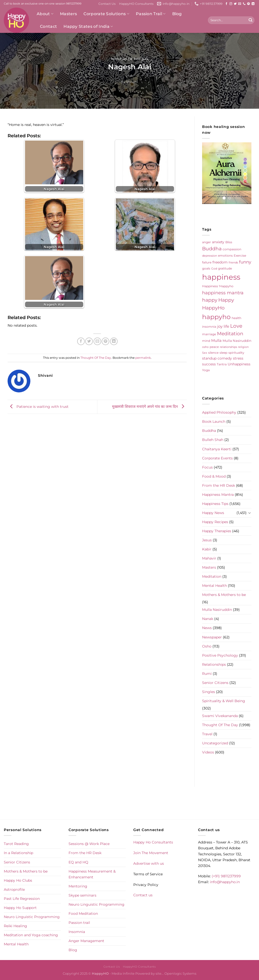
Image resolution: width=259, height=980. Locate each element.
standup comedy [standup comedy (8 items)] (217, 358)
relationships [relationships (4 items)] (228, 347)
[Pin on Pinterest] (105, 341)
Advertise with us (149, 863)
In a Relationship (18, 853)
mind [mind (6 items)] (206, 341)
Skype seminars (82, 895)
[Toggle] (250, 513)
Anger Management (86, 941)
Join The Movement (151, 853)
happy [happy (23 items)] (210, 300)
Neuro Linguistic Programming (32, 917)
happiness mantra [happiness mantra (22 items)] (223, 293)
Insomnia (77, 932)
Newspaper (212, 637)
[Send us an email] (240, 4)
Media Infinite (123, 973)
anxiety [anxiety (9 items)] (218, 242)
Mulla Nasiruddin (217, 610)
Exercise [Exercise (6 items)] (240, 255)
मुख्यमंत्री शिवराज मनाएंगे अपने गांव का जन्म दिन (149, 407)
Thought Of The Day (129, 59)
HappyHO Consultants (136, 4)
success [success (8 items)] (209, 364)
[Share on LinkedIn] (114, 341)
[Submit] (250, 20)
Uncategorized (215, 743)
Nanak (208, 619)
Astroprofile (14, 889)
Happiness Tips (215, 504)
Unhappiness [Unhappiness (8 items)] (239, 364)
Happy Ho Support (20, 908)
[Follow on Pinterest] (249, 4)
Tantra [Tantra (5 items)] (222, 364)
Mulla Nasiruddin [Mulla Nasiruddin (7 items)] (237, 341)
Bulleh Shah (213, 440)
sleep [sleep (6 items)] (223, 353)
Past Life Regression (22, 899)
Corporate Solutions (106, 14)
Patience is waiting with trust (38, 407)
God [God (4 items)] (214, 269)
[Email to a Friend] (97, 341)
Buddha (209, 431)
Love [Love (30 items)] (236, 326)
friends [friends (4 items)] (233, 263)
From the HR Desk (219, 485)
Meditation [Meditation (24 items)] (230, 334)
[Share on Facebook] (81, 341)
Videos (208, 752)
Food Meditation (83, 914)
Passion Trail (151, 14)
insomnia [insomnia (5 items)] (209, 327)
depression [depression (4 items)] (210, 256)
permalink (143, 358)
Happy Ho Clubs (18, 880)
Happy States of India (88, 27)
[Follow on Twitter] (235, 4)
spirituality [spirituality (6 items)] (236, 353)
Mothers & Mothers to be (224, 595)
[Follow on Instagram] (231, 4)
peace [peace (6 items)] (214, 347)
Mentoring (78, 886)
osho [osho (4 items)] (205, 347)
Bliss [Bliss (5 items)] (229, 242)
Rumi (207, 674)
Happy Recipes (215, 522)
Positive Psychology (220, 655)
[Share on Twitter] (89, 341)
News (207, 628)
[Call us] (244, 4)
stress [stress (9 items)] (238, 358)
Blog (177, 14)
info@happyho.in (225, 882)
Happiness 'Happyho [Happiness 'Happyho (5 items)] (218, 286)
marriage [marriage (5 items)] (209, 334)
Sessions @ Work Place (89, 844)
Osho (207, 646)
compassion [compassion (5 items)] (232, 249)
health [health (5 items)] (236, 318)
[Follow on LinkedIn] (253, 4)
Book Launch (214, 421)
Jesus (207, 540)
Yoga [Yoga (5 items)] (206, 370)
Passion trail (79, 923)
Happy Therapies (217, 531)
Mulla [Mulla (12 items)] (216, 340)
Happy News (213, 513)
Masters (68, 14)
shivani (132, 82)
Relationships (214, 664)
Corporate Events (217, 458)
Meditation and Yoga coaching (31, 935)
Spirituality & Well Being (224, 701)
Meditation (212, 576)
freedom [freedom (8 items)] (220, 262)
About (45, 14)
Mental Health (214, 586)
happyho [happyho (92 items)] (216, 317)
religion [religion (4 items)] (243, 347)
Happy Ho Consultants (153, 842)
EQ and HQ (78, 862)
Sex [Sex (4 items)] (205, 353)
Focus (207, 467)
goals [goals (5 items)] (206, 269)
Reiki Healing (15, 926)
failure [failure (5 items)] (207, 262)
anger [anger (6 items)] (207, 242)
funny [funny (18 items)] (245, 262)
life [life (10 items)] (226, 326)
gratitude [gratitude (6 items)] (225, 268)
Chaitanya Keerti (217, 449)
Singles (209, 692)
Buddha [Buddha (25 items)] (212, 249)
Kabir (207, 549)
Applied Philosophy (219, 412)
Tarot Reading (16, 844)
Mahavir (209, 558)
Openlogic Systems (180, 973)
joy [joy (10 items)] (220, 326)
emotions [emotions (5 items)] (225, 256)
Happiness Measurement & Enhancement (92, 874)
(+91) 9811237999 (226, 876)
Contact (48, 26)
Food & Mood (214, 476)
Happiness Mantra (218, 495)
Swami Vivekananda (220, 716)
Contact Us (107, 4)
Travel (207, 734)
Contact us (143, 895)
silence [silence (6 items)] (213, 353)
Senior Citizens (215, 683)
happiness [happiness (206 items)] (221, 277)
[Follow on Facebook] (226, 4)
